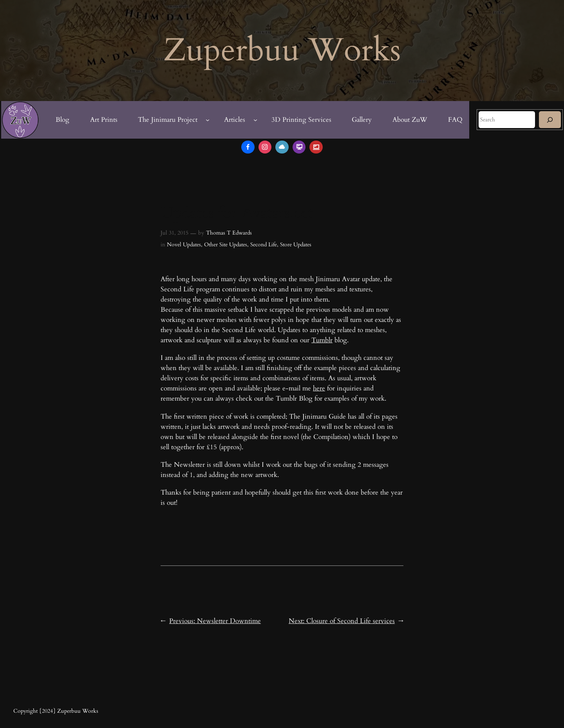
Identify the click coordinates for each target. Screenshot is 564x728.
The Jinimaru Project (168, 120)
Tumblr (322, 340)
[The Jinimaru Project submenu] (208, 120)
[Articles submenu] (255, 120)
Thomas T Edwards (229, 233)
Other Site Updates (226, 245)
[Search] (550, 120)
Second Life (264, 245)
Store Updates (296, 245)
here (319, 388)
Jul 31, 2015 (174, 233)
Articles (235, 120)
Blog (62, 120)
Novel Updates (184, 245)
